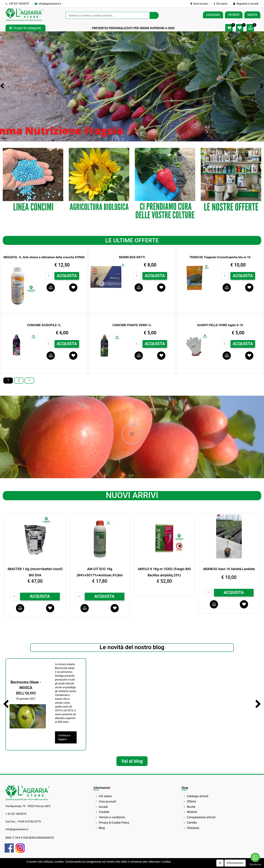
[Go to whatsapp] (255, 857)
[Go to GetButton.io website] (255, 864)
